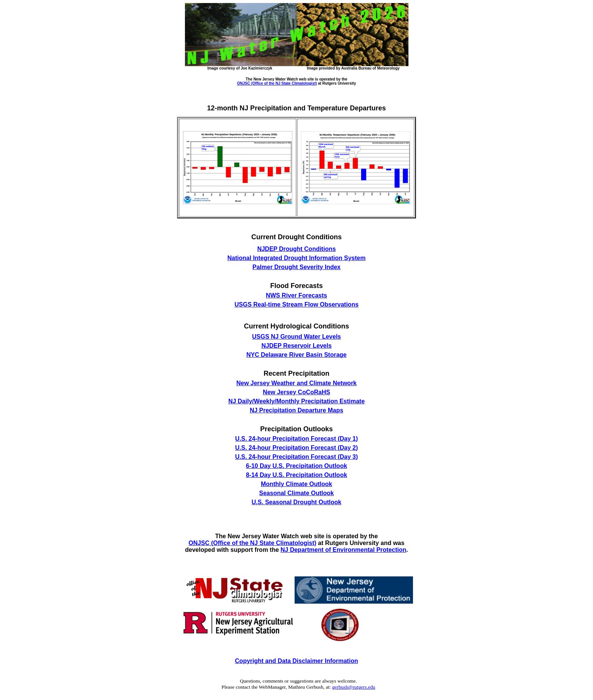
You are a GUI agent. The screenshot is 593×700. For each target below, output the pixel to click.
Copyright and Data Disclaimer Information (296, 661)
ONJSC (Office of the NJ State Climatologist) (277, 83)
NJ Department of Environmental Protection (344, 550)
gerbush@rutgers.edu (354, 687)
